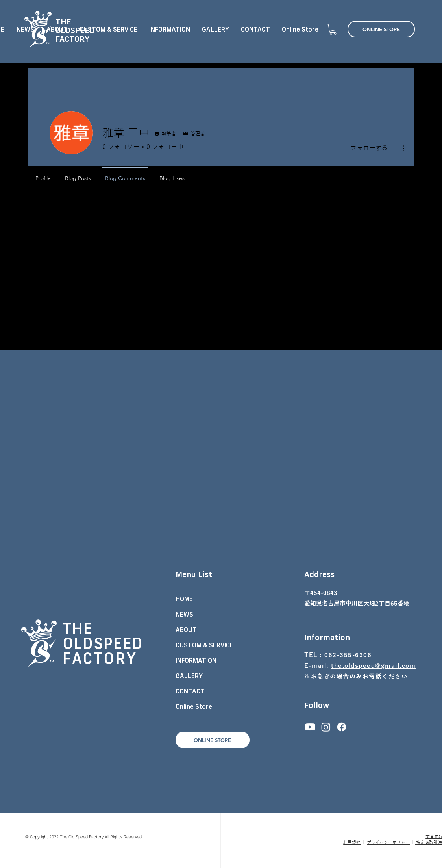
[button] (333, 29)
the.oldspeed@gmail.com (373, 666)
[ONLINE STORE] (381, 29)
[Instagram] (326, 727)
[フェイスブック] (342, 727)
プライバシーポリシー (388, 842)
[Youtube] (310, 727)
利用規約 (352, 842)
